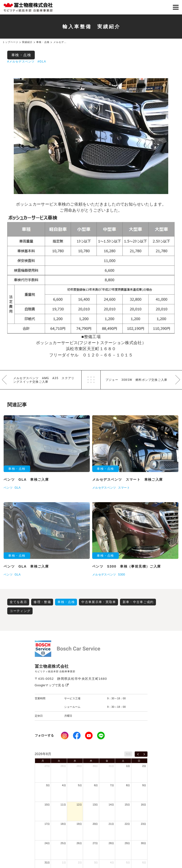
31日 (111, 766)
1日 (128, 766)
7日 (112, 785)
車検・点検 (21, 55)
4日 (64, 785)
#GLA (42, 62)
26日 (79, 843)
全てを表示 (18, 602)
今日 (128, 754)
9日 (144, 785)
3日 (48, 785)
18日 (63, 824)
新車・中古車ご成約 (138, 602)
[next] (144, 754)
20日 (95, 824)
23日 (143, 824)
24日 (47, 843)
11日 (63, 805)
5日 (80, 785)
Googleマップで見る (52, 685)
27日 (47, 766)
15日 (127, 805)
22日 (127, 824)
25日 (63, 843)
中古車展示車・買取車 (99, 602)
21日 (111, 824)
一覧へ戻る (91, 380)
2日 (144, 766)
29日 (79, 766)
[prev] (138, 754)
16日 (143, 805)
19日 (79, 824)
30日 (95, 766)
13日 (95, 805)
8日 (128, 785)
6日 (96, 785)
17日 (47, 824)
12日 (79, 805)
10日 (47, 805)
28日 (63, 766)
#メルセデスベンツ (21, 62)
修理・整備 (42, 602)
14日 (111, 805)
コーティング (20, 611)
